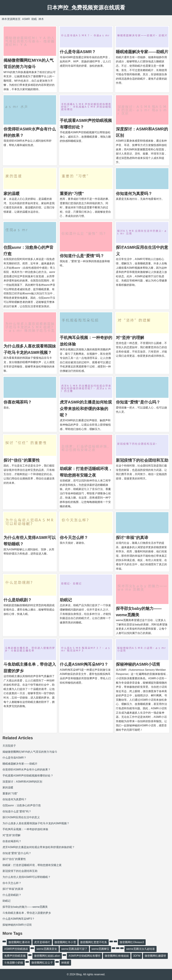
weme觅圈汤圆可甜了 (74, 949)
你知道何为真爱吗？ (134, 194)
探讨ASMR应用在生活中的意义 (21, 817)
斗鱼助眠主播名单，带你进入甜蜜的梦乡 (27, 913)
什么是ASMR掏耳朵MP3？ (84, 664)
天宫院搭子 (9, 746)
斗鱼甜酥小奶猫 (14, 963)
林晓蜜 (65, 963)
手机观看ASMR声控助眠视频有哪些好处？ (28, 776)
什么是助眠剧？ (18, 600)
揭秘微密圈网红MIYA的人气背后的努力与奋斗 (30, 752)
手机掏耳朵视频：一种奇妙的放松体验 (25, 829)
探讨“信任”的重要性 (22, 460)
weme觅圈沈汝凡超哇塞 (141, 949)
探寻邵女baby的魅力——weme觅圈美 (25, 907)
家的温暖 (12, 194)
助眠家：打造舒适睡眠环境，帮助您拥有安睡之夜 (32, 865)
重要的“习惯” (72, 194)
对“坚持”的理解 (130, 338)
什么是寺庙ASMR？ (78, 52)
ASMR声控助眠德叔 (16, 949)
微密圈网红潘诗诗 (19, 942)
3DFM (137, 956)
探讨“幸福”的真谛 (132, 538)
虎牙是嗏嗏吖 (42, 942)
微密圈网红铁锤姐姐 (117, 956)
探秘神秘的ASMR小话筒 (138, 664)
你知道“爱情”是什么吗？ (138, 402)
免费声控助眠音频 (15, 956)
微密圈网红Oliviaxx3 (132, 942)
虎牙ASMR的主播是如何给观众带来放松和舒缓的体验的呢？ (86, 409)
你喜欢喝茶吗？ (18, 402)
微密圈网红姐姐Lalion (47, 956)
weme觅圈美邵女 (47, 949)
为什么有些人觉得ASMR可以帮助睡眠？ (27, 877)
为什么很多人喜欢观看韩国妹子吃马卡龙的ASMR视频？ (36, 823)
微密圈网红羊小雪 (65, 942)
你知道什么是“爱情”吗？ (82, 256)
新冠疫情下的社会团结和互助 (142, 460)
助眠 (34, 19)
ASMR (26, 19)
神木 (41, 19)
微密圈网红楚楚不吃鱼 (94, 942)
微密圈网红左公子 (42, 963)
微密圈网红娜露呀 (155, 956)
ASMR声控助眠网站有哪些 (84, 956)
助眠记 (66, 600)
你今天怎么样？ (74, 538)
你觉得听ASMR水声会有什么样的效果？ (27, 770)
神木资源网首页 (11, 19)
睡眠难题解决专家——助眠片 (142, 52)
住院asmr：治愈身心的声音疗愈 (22, 805)
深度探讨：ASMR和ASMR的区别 (22, 782)
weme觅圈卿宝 (101, 949)
